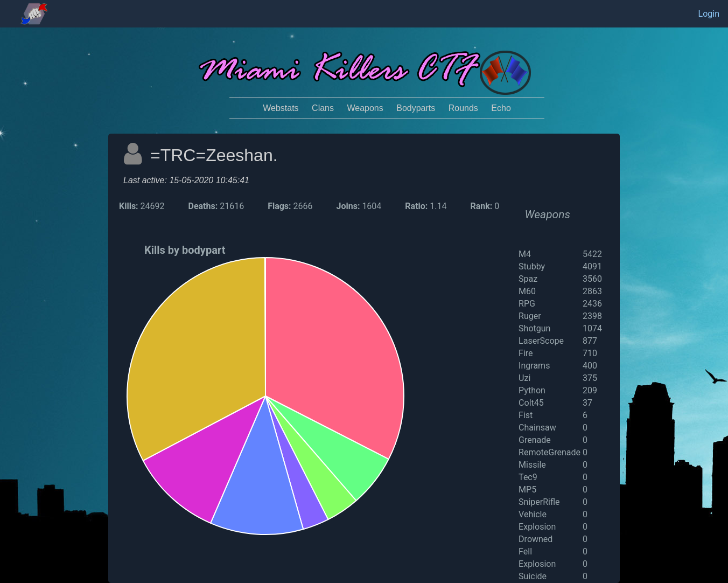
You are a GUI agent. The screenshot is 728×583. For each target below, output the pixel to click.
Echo (501, 108)
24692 (153, 206)
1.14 (438, 206)
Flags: (280, 206)
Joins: (349, 206)
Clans (323, 108)
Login (709, 14)
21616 (232, 206)
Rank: (481, 206)
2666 (303, 206)
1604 (372, 206)
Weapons (365, 108)
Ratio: (416, 206)
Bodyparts (416, 108)
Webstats (281, 108)
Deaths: (204, 206)
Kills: (129, 206)
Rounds (463, 108)
